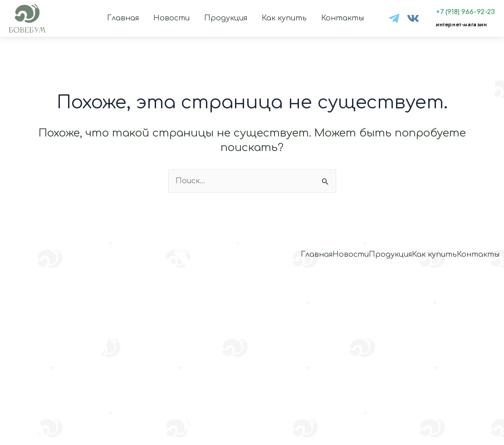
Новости (171, 18)
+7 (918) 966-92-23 (465, 12)
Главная (123, 18)
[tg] (394, 18)
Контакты (343, 18)
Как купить (284, 18)
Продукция (226, 18)
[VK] (413, 18)
